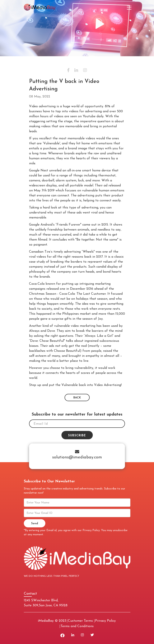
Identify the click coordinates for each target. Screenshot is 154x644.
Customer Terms (80, 621)
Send (35, 524)
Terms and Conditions (77, 626)
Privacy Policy (91, 530)
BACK (77, 398)
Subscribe (77, 436)
